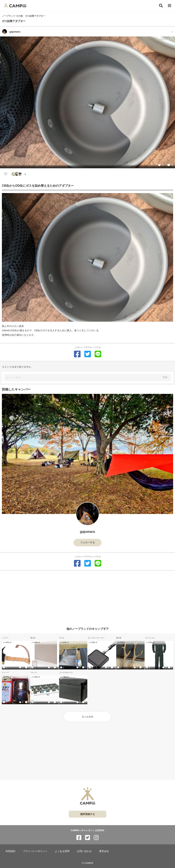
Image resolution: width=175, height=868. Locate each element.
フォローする (87, 542)
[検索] (161, 6)
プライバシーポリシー (35, 851)
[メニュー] (170, 6)
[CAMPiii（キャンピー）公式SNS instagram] (96, 838)
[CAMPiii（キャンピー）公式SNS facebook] (79, 838)
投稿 (165, 377)
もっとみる (87, 717)
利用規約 (11, 851)
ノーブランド (7, 642)
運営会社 (104, 851)
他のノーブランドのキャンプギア (88, 629)
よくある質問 (62, 851)
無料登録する (87, 814)
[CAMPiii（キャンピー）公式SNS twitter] (87, 838)
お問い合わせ (84, 851)
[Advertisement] (87, 597)
